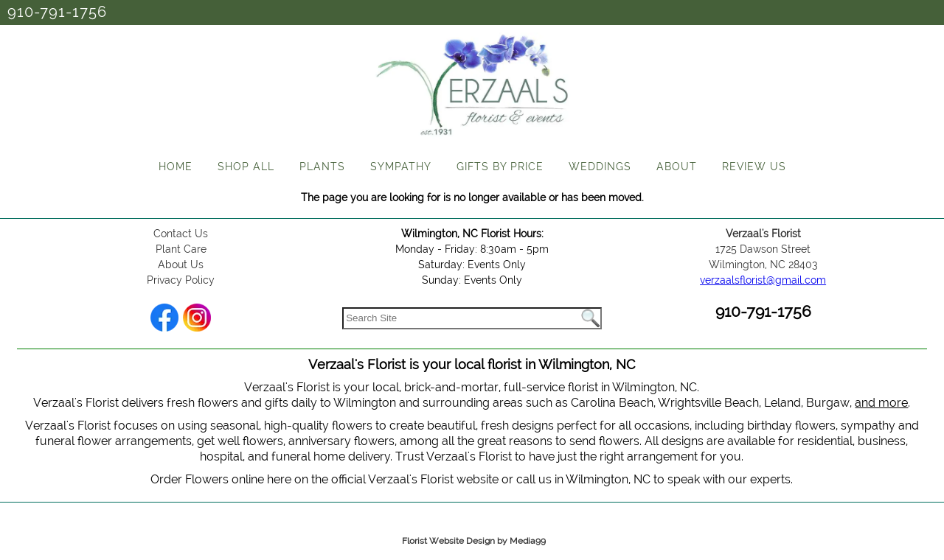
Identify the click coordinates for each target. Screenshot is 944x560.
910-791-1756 (57, 12)
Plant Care (181, 249)
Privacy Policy (181, 280)
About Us (181, 265)
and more (881, 403)
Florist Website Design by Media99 (474, 541)
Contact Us (181, 234)
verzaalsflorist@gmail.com (763, 280)
